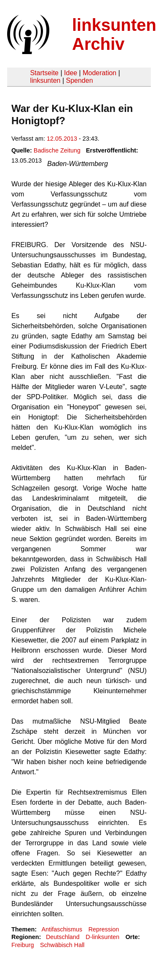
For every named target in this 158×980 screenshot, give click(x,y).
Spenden (79, 80)
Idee (71, 73)
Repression (104, 929)
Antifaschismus (62, 929)
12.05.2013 (62, 139)
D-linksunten (102, 937)
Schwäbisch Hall (62, 945)
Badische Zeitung (57, 150)
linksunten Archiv (114, 34)
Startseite (44, 73)
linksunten (45, 80)
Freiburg (23, 945)
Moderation (99, 73)
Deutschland (63, 937)
